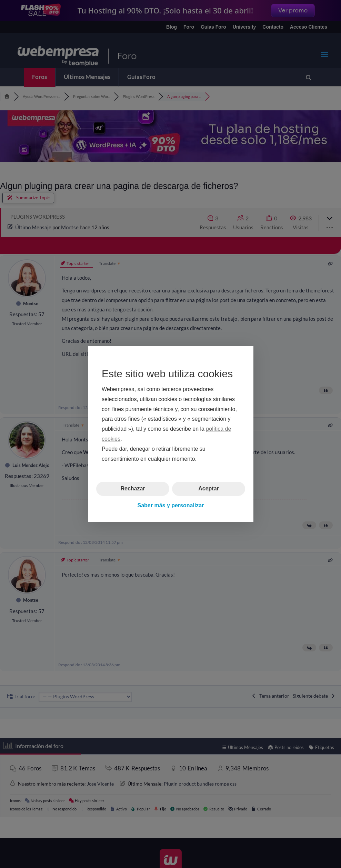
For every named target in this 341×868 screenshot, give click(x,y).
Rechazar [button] (133, 488)
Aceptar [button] (209, 488)
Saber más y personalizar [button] (170, 505)
